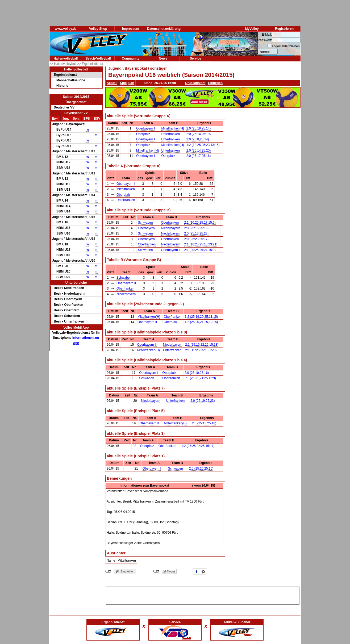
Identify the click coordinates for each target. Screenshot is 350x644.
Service (196, 58)
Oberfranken (170, 223)
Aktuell (112, 83)
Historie (62, 86)
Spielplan (127, 83)
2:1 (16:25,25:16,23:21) (201, 244)
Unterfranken (170, 134)
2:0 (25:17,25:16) (199, 156)
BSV (97, 119)
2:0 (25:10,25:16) (197, 373)
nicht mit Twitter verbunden (156, 571)
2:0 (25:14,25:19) (199, 134)
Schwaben (145, 223)
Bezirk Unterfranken (69, 321)
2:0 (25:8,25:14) (198, 139)
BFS (87, 119)
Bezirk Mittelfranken (69, 288)
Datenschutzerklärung (164, 29)
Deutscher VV (64, 107)
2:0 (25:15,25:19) (196, 228)
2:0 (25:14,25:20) (199, 150)
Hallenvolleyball (66, 58)
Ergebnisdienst (65, 75)
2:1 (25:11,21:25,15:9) (200, 378)
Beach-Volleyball (98, 58)
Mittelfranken (126, 189)
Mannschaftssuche (71, 80)
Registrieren (284, 29)
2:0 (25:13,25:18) (204, 423)
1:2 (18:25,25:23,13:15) (203, 145)
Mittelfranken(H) (172, 128)
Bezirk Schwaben (67, 316)
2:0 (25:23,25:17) (196, 239)
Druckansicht (195, 83)
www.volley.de (66, 29)
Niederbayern (171, 228)
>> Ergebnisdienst (90, 64)
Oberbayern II (147, 228)
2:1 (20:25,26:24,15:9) (200, 250)
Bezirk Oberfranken (68, 305)
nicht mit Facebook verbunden (108, 571)
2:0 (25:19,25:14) (199, 128)
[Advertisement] (203, 595)
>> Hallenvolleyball (63, 64)
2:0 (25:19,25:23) (203, 401)
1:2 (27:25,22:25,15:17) (198, 446)
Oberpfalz (143, 134)
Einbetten (215, 83)
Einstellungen (203, 571)
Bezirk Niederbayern (69, 294)
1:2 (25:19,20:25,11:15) (201, 317)
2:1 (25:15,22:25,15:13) (202, 345)
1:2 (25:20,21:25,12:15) (201, 322)
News (163, 58)
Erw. (55, 119)
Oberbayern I (145, 128)
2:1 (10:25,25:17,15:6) (200, 223)
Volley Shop (98, 29)
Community (131, 58)
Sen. (76, 119)
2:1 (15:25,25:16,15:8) (201, 350)
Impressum (131, 29)
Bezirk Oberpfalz (66, 310)
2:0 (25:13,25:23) (196, 233)
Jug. (66, 119)
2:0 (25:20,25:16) (201, 469)
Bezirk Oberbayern (68, 299)
